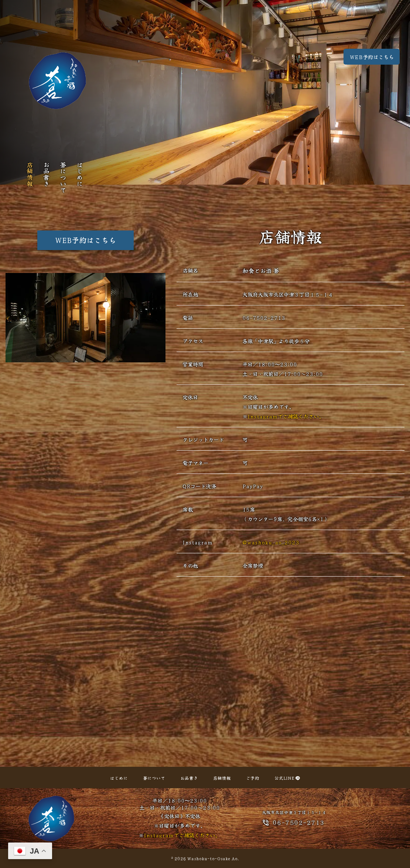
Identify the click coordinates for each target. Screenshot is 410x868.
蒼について (63, 177)
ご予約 (253, 778)
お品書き (46, 174)
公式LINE (287, 778)
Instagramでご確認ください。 (286, 416)
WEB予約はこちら (372, 57)
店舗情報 (30, 174)
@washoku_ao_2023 (271, 542)
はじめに (80, 174)
